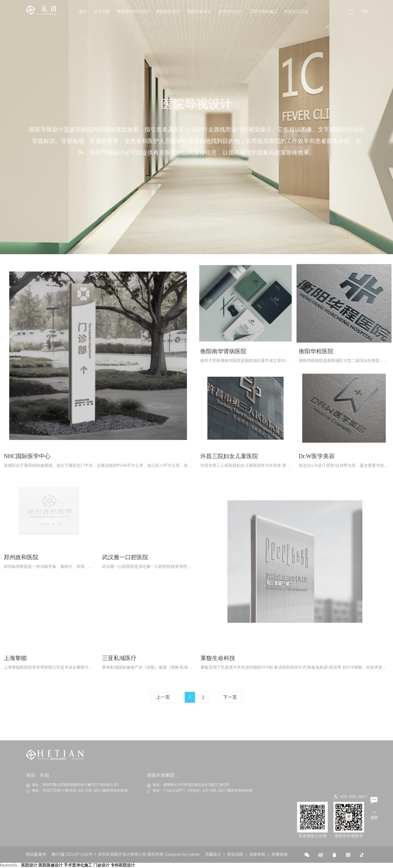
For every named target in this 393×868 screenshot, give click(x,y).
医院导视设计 (230, 12)
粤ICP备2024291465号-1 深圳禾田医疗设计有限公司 (99, 854)
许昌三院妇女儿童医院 (229, 456)
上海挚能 (15, 658)
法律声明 (257, 854)
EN (365, 11)
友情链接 (279, 854)
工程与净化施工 (263, 12)
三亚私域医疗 (119, 658)
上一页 (163, 697)
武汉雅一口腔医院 (125, 557)
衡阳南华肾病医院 (223, 351)
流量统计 (213, 854)
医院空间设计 (168, 12)
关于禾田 (102, 12)
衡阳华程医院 (316, 351)
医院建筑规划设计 (133, 12)
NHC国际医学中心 (27, 456)
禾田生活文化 (296, 12)
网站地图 (235, 854)
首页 (83, 12)
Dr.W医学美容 (317, 456)
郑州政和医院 (21, 557)
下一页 (230, 697)
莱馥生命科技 (218, 658)
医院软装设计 (199, 12)
